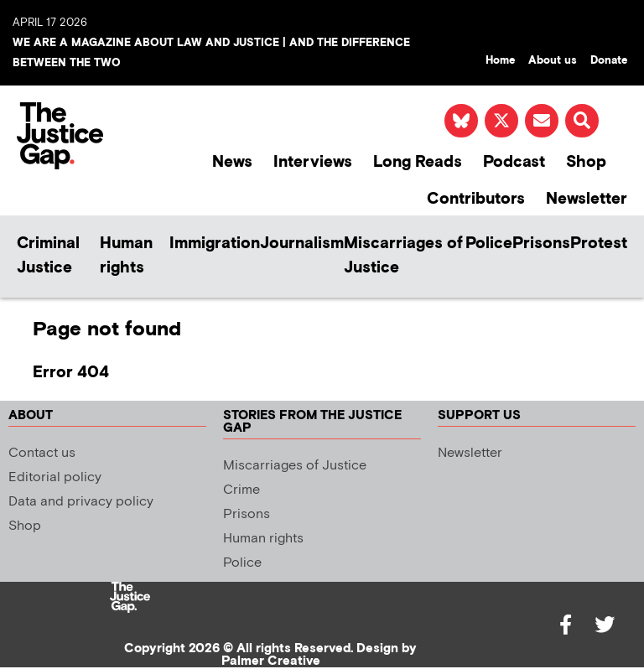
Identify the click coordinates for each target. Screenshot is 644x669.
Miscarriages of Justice (403, 256)
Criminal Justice (48, 256)
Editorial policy (55, 477)
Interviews (313, 162)
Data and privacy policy (81, 502)
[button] (582, 121)
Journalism (302, 244)
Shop (586, 162)
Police (489, 244)
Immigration (215, 244)
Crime (241, 490)
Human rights (126, 256)
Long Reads (418, 162)
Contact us (42, 453)
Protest (599, 244)
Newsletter (587, 199)
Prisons (541, 244)
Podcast (514, 162)
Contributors (476, 199)
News (232, 162)
